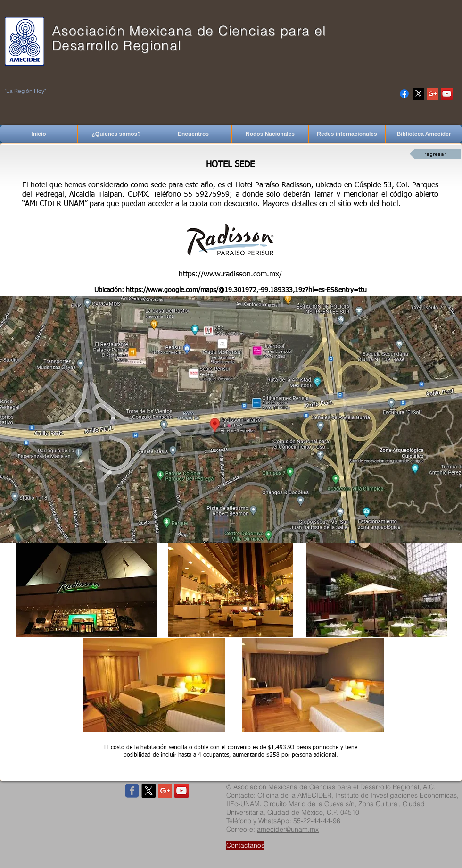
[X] (418, 94)
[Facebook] (404, 94)
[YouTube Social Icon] (447, 94)
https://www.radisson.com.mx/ (230, 275)
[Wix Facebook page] (132, 791)
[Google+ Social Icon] (433, 94)
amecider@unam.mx (288, 829)
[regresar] (435, 154)
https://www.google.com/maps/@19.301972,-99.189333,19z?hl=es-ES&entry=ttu (246, 290)
